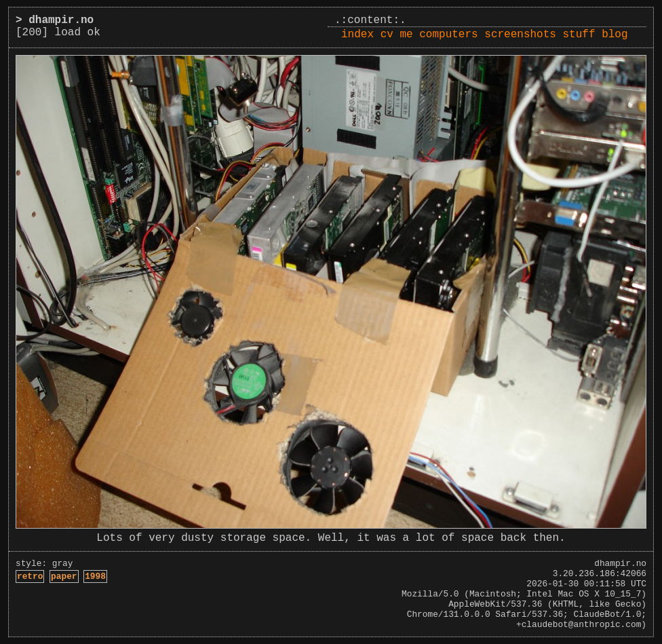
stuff (579, 35)
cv (387, 35)
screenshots (520, 35)
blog (615, 35)
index (357, 35)
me (406, 35)
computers (448, 35)
